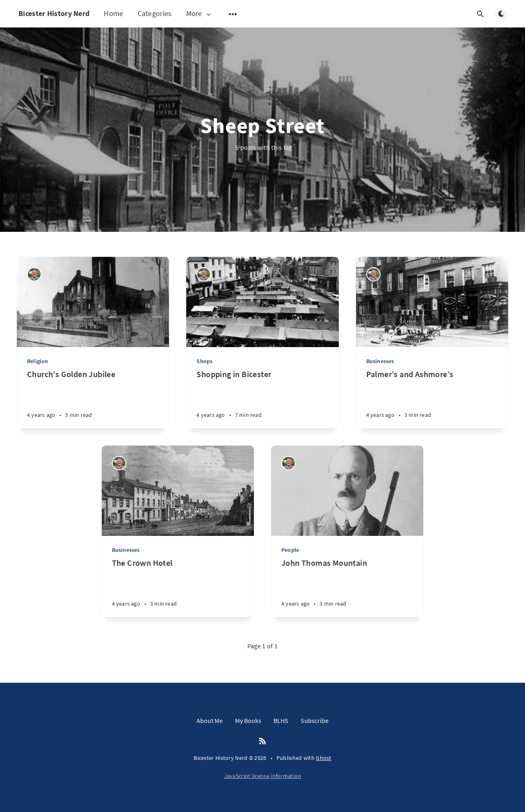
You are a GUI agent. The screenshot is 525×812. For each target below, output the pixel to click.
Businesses (380, 361)
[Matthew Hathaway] (34, 274)
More (199, 14)
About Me (210, 721)
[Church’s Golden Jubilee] (93, 399)
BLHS (281, 721)
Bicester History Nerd (54, 13)
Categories (155, 13)
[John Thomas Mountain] (347, 587)
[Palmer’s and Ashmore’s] (432, 399)
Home (113, 13)
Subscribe (315, 721)
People (290, 550)
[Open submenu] (233, 14)
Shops (204, 361)
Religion (38, 361)
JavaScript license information (263, 776)
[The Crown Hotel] (178, 587)
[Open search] (480, 14)
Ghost (324, 758)
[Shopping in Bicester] (262, 399)
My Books (248, 721)
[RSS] (262, 741)
